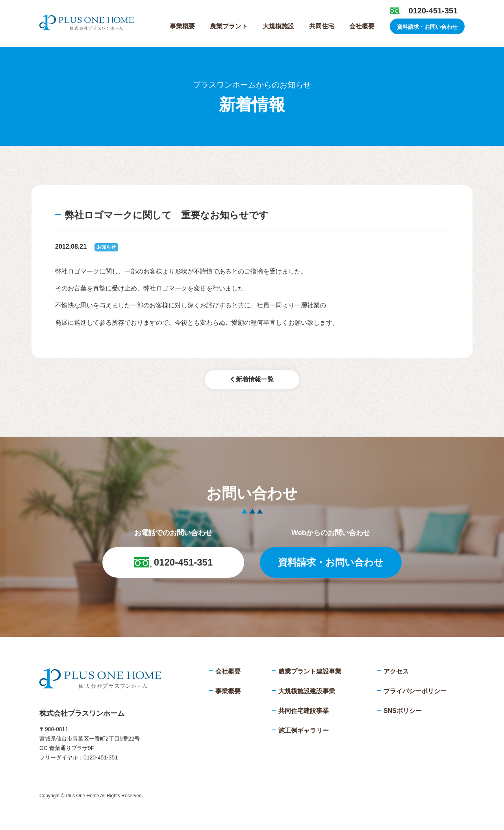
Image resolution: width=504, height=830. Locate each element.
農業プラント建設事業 (310, 671)
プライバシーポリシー (415, 691)
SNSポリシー (403, 711)
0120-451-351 (433, 11)
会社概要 (362, 26)
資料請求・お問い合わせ (427, 27)
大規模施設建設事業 (307, 691)
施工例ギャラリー (304, 730)
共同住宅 (322, 26)
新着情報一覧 (252, 379)
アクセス (396, 671)
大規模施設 (278, 26)
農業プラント (229, 26)
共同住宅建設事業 (304, 711)
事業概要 (182, 26)
